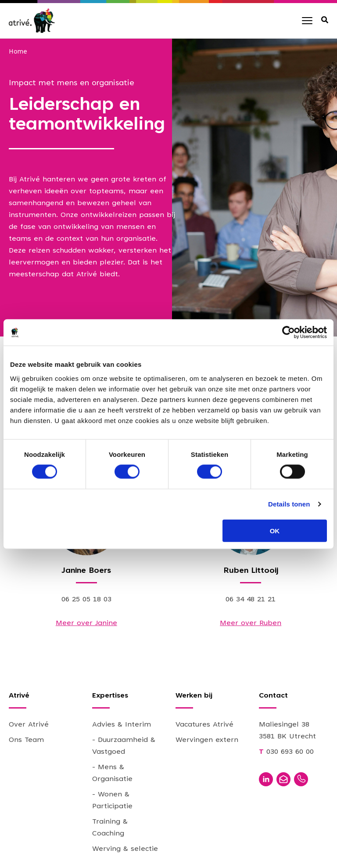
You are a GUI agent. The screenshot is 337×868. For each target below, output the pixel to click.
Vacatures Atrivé (204, 725)
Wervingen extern (207, 740)
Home (18, 52)
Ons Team (26, 740)
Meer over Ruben (251, 623)
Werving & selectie (125, 849)
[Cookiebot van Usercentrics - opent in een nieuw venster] (289, 333)
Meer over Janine (86, 623)
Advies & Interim (122, 725)
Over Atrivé (29, 725)
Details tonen (289, 504)
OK (275, 530)
